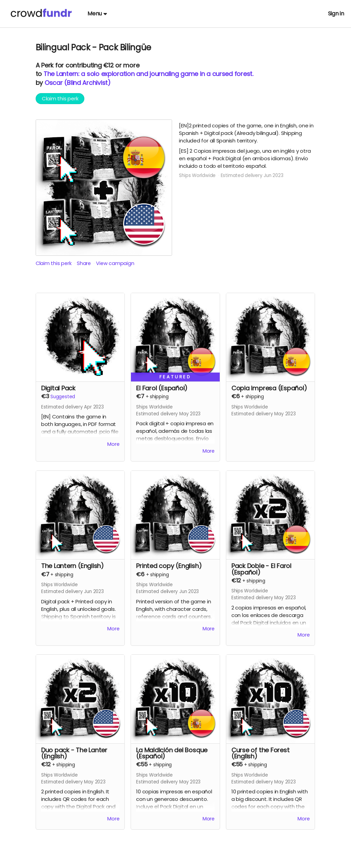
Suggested (63, 397)
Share (85, 263)
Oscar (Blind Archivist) (78, 83)
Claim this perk (60, 98)
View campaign (116, 263)
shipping (159, 397)
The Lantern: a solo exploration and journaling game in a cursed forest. (148, 74)
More (113, 445)
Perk (47, 65)
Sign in (336, 14)
